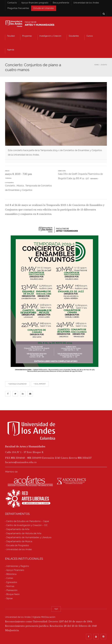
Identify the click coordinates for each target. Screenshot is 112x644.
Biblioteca (11, 574)
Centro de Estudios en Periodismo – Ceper (28, 521)
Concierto (10, 186)
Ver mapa (94, 179)
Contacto (12, 3)
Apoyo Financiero (15, 570)
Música (20, 186)
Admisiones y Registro (18, 566)
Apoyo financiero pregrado (35, 3)
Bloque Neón (13, 594)
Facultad (11, 36)
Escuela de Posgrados (18, 546)
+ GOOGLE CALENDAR (17, 384)
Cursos (90, 36)
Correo (10, 578)
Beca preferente (61, 3)
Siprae (9, 598)
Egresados (12, 582)
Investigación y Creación (50, 36)
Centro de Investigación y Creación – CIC (27, 525)
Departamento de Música (19, 541)
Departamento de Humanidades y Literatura (29, 537)
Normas (10, 586)
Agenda (11, 50)
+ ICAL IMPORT (40, 384)
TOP (56, 609)
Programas (27, 36)
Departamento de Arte (18, 529)
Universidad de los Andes (86, 3)
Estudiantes (74, 36)
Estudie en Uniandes (44, 8)
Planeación (12, 590)
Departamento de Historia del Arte (24, 533)
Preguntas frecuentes (18, 8)
